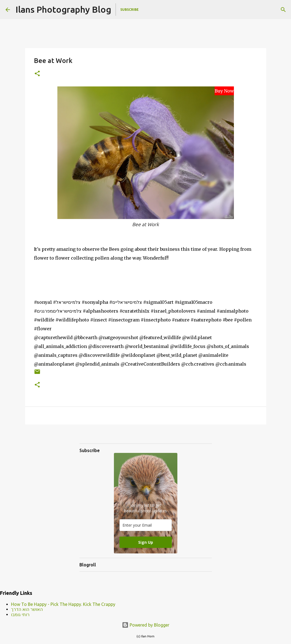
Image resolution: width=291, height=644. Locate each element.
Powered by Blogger (146, 625)
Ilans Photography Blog (63, 9)
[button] (37, 74)
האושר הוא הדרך (27, 609)
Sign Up (146, 542)
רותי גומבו (20, 614)
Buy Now (224, 91)
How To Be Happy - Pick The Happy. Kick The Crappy (63, 604)
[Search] (283, 10)
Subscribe (130, 10)
